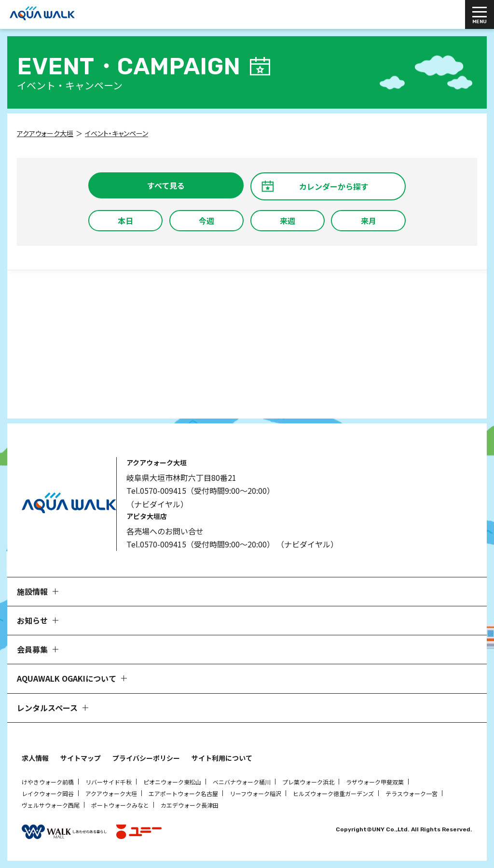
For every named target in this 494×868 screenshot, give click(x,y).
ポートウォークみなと (120, 805)
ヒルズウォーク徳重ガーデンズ (333, 793)
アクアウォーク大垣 (111, 793)
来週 (288, 221)
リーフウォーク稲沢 (255, 793)
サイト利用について (222, 758)
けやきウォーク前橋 (48, 782)
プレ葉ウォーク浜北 (308, 782)
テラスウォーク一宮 (412, 793)
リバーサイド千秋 (109, 782)
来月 (369, 221)
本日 (125, 221)
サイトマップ (81, 758)
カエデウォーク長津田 (190, 805)
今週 (206, 221)
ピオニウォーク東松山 (172, 782)
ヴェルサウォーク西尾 (51, 805)
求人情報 (35, 758)
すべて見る (166, 185)
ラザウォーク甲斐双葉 (375, 782)
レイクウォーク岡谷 (48, 793)
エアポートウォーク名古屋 (183, 793)
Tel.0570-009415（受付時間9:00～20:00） (200, 490)
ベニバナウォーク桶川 (242, 782)
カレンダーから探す (334, 186)
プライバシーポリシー (146, 758)
